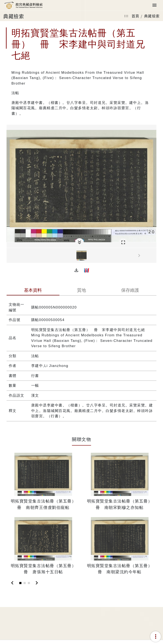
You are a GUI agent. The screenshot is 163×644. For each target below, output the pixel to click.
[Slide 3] (29, 583)
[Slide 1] (20, 583)
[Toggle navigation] (155, 5)
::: (126, 16)
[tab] (33, 291)
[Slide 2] (25, 583)
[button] (76, 270)
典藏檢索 (152, 16)
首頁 (136, 16)
